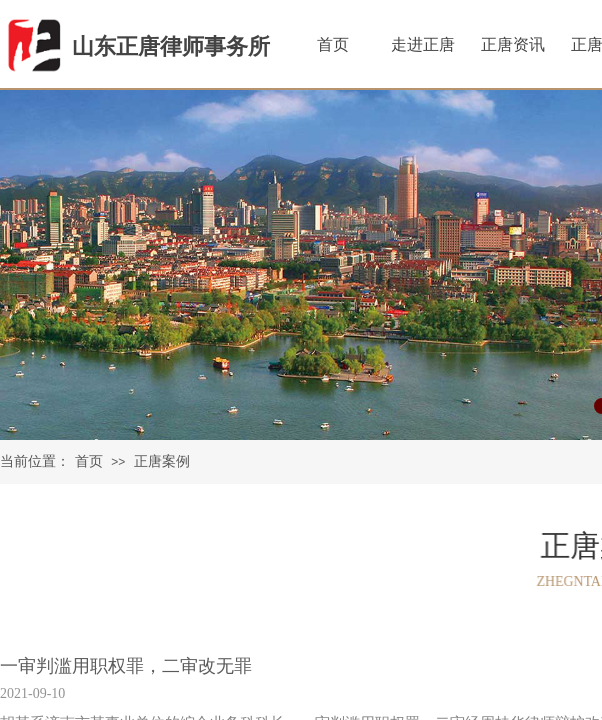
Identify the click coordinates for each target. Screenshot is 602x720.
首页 (89, 461)
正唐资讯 (513, 44)
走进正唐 (423, 44)
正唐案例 (162, 461)
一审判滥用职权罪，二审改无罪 (126, 666)
